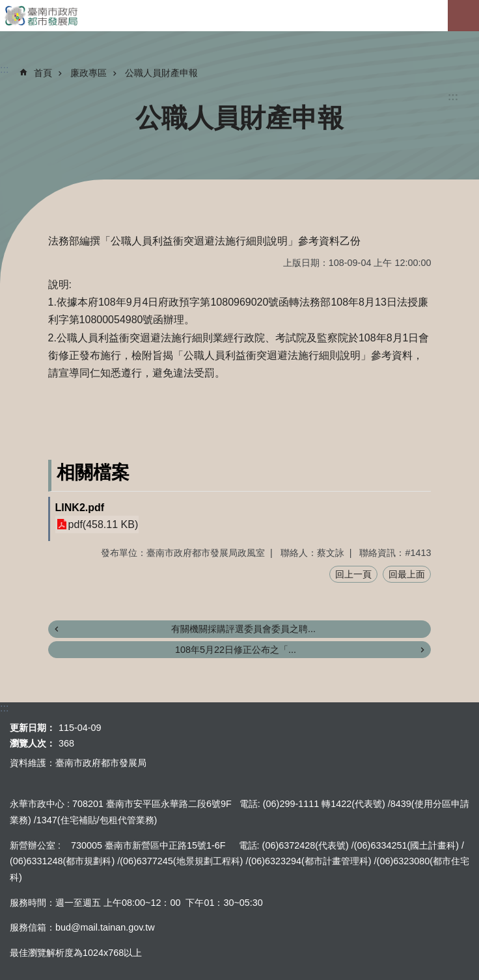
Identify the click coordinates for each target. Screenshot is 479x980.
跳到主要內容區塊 (7, 7)
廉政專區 (89, 73)
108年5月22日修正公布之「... (236, 650)
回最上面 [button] (407, 574)
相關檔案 (93, 472)
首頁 (43, 73)
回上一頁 (353, 574)
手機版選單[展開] (463, 16)
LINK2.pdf (80, 508)
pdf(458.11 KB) (103, 524)
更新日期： (33, 728)
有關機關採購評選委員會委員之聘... (243, 629)
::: (453, 97)
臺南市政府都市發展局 (239, 16)
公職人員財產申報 (161, 73)
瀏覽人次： (33, 743)
